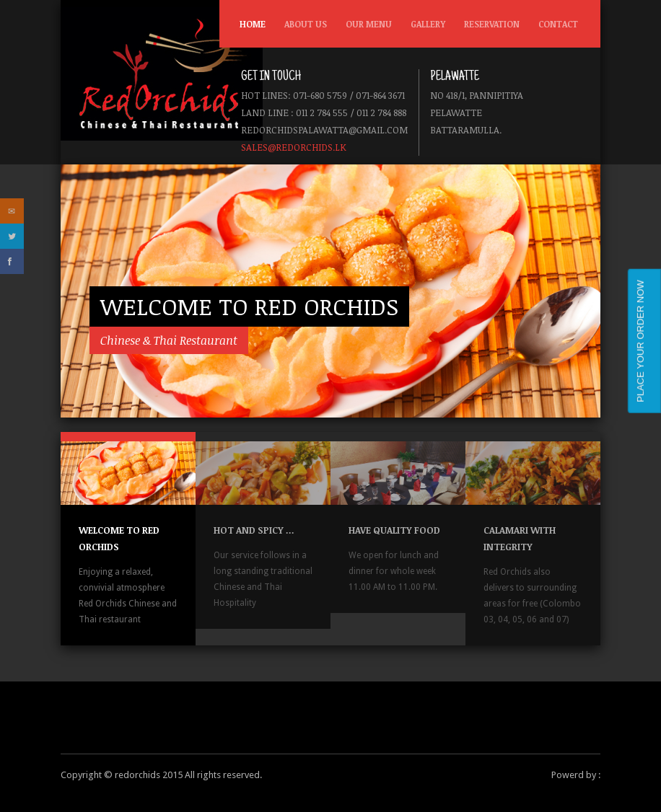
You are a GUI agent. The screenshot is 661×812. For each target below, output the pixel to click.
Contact (558, 24)
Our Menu (366, 27)
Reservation (492, 24)
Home (253, 24)
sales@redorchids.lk (294, 147)
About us (306, 24)
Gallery (428, 24)
